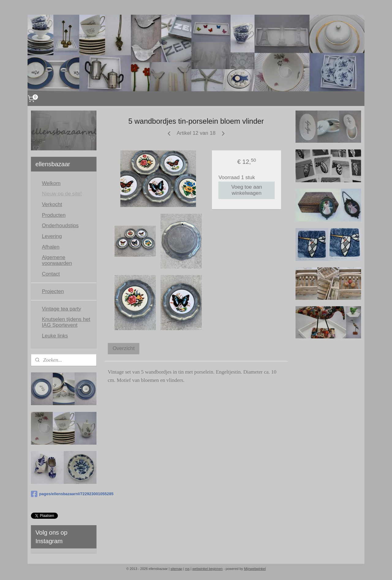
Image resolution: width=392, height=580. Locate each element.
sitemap (177, 569)
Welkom (51, 183)
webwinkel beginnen (207, 569)
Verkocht (52, 204)
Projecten (53, 291)
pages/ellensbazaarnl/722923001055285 (64, 494)
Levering (52, 236)
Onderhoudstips (60, 226)
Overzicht (123, 348)
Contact (51, 274)
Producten (54, 215)
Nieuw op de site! (62, 194)
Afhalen (51, 247)
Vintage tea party (62, 309)
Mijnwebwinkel (255, 569)
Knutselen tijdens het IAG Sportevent (66, 322)
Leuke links (55, 336)
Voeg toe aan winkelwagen (247, 190)
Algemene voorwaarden (57, 260)
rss (187, 569)
